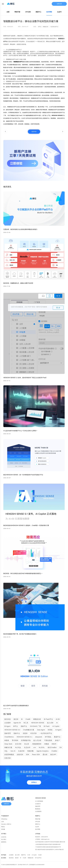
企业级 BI (38, 804)
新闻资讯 (4, 842)
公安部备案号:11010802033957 (37, 865)
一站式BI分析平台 (46, 733)
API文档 (28, 12)
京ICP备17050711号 (23, 865)
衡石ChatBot (52, 747)
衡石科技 (11, 858)
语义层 (27, 744)
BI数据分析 (31, 858)
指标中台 (17, 733)
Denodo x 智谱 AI (6, 824)
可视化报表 (48, 740)
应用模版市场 (26, 740)
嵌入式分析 (37, 740)
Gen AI (13, 751)
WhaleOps (4, 819)
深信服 (3, 829)
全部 (8, 12)
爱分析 (45, 755)
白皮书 (59, 12)
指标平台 (24, 855)
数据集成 (38, 809)
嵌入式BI (17, 855)
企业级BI (11, 855)
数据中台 (57, 737)
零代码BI (15, 740)
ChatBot (54, 751)
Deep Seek (8, 744)
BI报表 (7, 740)
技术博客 (49, 12)
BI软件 (54, 744)
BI (21, 858)
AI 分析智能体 (39, 801)
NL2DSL (42, 747)
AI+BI (29, 855)
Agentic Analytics (42, 751)
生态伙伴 (27, 747)
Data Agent (41, 730)
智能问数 (30, 751)
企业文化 (4, 837)
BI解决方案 (8, 747)
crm (35, 747)
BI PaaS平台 (38, 858)
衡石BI (17, 858)
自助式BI (20, 755)
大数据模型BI (37, 744)
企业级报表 (38, 811)
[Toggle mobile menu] (3, 4)
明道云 (3, 827)
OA (61, 747)
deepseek (39, 737)
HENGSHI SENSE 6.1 (24, 737)
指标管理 (8, 733)
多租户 (57, 740)
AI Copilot (34, 855)
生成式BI (21, 751)
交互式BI (18, 744)
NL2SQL (18, 747)
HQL (6, 751)
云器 (2, 822)
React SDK (36, 755)
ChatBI (40, 855)
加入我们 (4, 839)
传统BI (25, 733)
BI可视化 (48, 737)
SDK (27, 755)
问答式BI (7, 758)
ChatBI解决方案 (29, 730)
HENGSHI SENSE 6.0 (12, 730)
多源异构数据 (9, 755)
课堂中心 (38, 12)
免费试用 (59, 4)
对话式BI (33, 733)
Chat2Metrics (9, 737)
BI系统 (50, 730)
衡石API (53, 755)
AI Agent (58, 730)
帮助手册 (17, 12)
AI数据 (47, 744)
